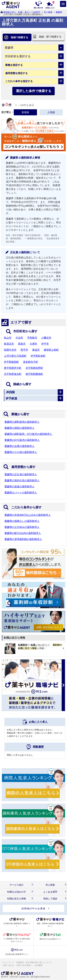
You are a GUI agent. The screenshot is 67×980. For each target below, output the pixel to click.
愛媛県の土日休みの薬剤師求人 (22, 527)
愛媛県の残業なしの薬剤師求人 (22, 521)
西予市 (24, 350)
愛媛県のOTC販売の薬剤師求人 (22, 440)
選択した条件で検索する (34, 91)
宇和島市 (32, 338)
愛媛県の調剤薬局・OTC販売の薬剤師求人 (28, 434)
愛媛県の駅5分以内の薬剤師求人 (23, 533)
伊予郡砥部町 (11, 362)
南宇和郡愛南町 (34, 374)
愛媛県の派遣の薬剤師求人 (19, 486)
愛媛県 (59, 12)
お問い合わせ (9, 965)
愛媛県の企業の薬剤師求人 (19, 446)
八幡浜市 (46, 338)
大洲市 (33, 344)
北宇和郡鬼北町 (13, 374)
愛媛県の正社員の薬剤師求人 (21, 474)
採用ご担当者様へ (25, 965)
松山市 (8, 338)
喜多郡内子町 (31, 362)
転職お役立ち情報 (17, 899)
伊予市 (45, 344)
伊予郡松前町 (38, 356)
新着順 (25, 112)
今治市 (19, 338)
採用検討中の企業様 (33, 908)
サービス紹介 (17, 885)
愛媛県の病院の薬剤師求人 (19, 428)
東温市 (36, 350)
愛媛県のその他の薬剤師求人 (21, 452)
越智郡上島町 (51, 350)
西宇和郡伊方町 (13, 368)
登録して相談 (50, 899)
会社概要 (39, 965)
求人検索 (48, 12)
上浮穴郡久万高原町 (15, 356)
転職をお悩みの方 (17, 892)
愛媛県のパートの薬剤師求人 (21, 492)
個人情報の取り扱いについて (39, 962)
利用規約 (20, 962)
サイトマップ (8, 962)
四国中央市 (10, 350)
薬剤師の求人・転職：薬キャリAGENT (22, 12)
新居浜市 (9, 344)
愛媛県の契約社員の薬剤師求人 (22, 480)
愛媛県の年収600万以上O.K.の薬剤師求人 (28, 515)
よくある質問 (50, 892)
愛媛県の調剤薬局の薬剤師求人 (22, 422)
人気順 (51, 112)
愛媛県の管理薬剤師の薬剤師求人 (23, 539)
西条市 (22, 344)
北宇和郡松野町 (34, 368)
